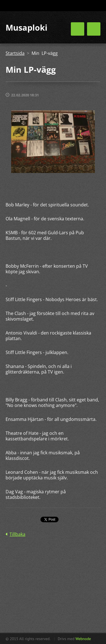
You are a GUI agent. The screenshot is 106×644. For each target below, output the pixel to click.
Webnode (83, 639)
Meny (94, 29)
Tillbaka (17, 534)
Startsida (15, 53)
